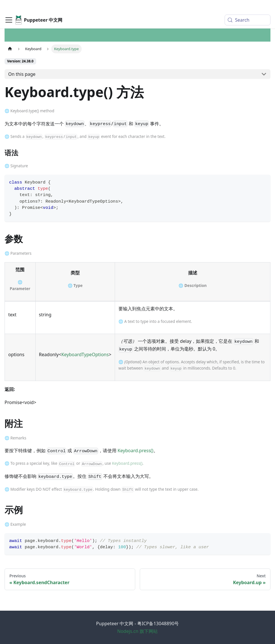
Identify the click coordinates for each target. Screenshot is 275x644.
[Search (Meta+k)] (248, 9)
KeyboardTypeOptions (85, 354)
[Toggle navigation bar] (9, 9)
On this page (22, 74)
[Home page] (10, 49)
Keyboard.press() (136, 451)
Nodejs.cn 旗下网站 (138, 631)
